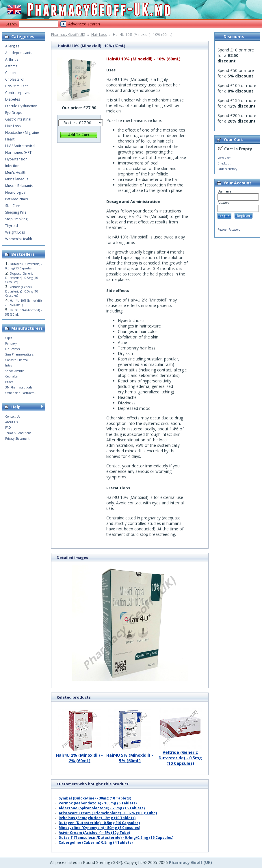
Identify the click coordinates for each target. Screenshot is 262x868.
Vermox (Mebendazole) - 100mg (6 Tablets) (98, 803)
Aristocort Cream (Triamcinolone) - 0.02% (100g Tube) (108, 813)
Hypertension (16, 159)
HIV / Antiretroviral (20, 146)
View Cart (224, 158)
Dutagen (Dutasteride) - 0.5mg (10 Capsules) (99, 823)
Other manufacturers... (21, 393)
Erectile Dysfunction (21, 106)
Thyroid (12, 226)
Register (244, 216)
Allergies (12, 46)
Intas (9, 365)
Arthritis (12, 59)
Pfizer (9, 382)
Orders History (227, 169)
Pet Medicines (16, 199)
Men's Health (16, 172)
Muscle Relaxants (19, 186)
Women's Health (19, 239)
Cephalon (12, 376)
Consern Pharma (16, 360)
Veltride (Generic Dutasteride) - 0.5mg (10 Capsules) (180, 756)
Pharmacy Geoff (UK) (68, 35)
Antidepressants (19, 53)
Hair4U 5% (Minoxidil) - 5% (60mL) (130, 756)
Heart (10, 139)
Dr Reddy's (12, 349)
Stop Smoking (16, 219)
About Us (11, 422)
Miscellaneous (17, 179)
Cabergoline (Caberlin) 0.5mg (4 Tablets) (96, 842)
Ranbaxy (11, 343)
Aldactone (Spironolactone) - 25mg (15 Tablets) (102, 808)
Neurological (16, 192)
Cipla (9, 338)
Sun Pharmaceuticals (19, 354)
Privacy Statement (17, 438)
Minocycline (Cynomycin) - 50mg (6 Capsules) (99, 828)
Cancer (11, 73)
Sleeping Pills (16, 212)
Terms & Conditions (18, 433)
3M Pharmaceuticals (19, 387)
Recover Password (229, 230)
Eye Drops (14, 113)
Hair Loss (99, 35)
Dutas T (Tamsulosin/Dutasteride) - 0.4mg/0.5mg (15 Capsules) (116, 838)
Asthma (11, 66)
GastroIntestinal (18, 119)
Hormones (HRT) (19, 152)
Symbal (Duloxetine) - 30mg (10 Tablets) (95, 798)
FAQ (8, 427)
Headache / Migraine (22, 133)
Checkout (224, 163)
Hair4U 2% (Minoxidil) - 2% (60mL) (79, 756)
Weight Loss (15, 232)
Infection (12, 166)
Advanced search (84, 24)
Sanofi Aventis (15, 371)
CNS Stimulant (16, 86)
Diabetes (13, 99)
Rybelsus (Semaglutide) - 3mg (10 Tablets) (97, 818)
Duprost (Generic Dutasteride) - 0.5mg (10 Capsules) (22, 278)
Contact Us (13, 417)
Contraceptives (18, 93)
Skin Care (13, 206)
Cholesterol (15, 79)
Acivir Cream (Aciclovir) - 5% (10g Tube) (94, 833)
